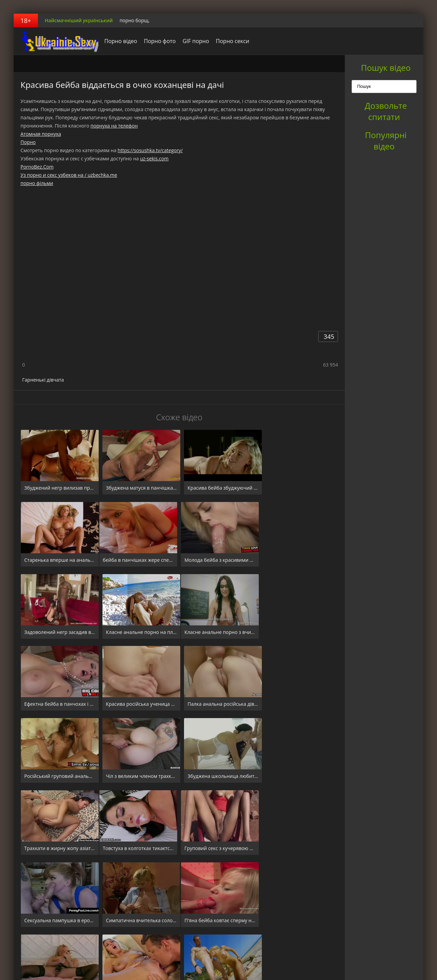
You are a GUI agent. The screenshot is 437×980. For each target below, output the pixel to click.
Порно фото (158, 41)
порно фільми (37, 183)
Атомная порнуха (41, 134)
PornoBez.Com (37, 167)
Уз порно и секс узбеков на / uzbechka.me (69, 175)
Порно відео (119, 41)
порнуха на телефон (114, 126)
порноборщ (56, 41)
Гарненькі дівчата (43, 380)
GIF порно (194, 41)
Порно (28, 142)
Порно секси (231, 41)
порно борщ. (135, 20)
